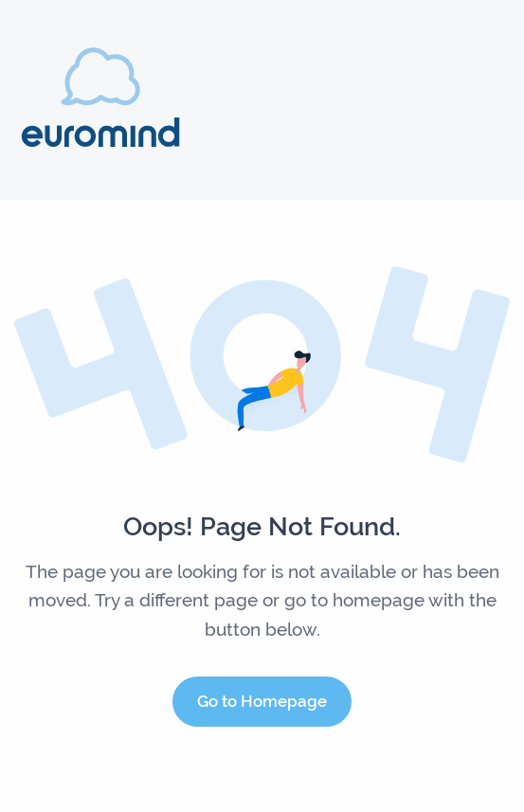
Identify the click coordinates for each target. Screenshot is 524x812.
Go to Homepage (262, 701)
